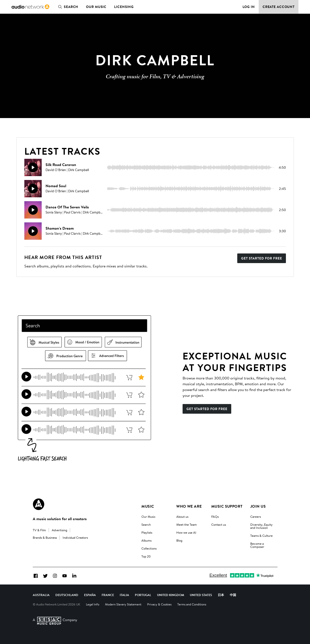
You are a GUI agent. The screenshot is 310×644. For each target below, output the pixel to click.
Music (148, 506)
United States (201, 595)
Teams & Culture (261, 536)
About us (182, 517)
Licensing (124, 7)
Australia (41, 595)
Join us (258, 506)
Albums (146, 540)
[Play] (33, 167)
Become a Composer (257, 545)
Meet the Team (187, 524)
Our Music (96, 7)
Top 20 (146, 556)
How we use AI (186, 532)
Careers (256, 517)
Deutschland (67, 595)
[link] (30, 7)
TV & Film (39, 530)
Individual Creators (75, 538)
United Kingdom (171, 595)
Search (67, 7)
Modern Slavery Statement (123, 604)
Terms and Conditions (192, 604)
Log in (249, 7)
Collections (149, 548)
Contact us (219, 524)
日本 (221, 595)
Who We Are (189, 506)
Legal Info (93, 604)
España (90, 595)
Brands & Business (45, 538)
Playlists (147, 532)
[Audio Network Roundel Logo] (39, 504)
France (108, 595)
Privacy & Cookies (159, 604)
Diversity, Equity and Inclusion (261, 526)
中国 (233, 595)
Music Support (227, 506)
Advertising (59, 530)
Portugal (143, 595)
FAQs (215, 517)
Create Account (279, 7)
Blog (179, 540)
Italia (124, 595)
